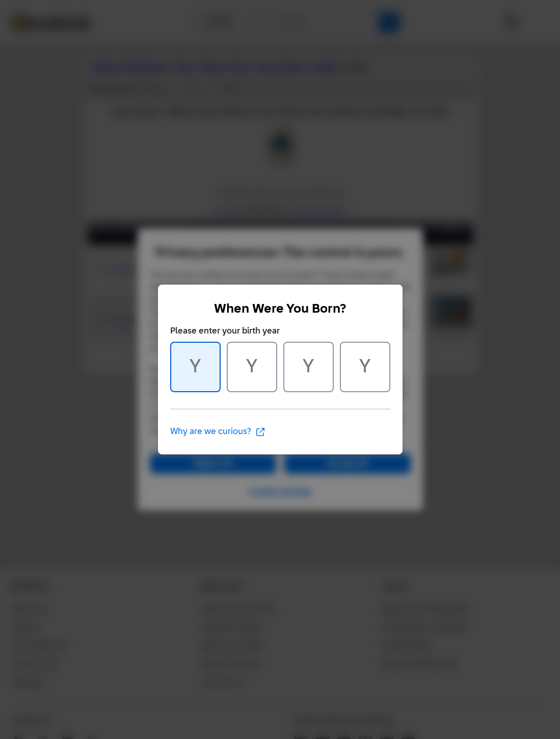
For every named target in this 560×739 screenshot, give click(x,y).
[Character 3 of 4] (309, 367)
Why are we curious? (218, 432)
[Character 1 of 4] (195, 367)
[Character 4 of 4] (365, 367)
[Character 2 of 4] (252, 367)
